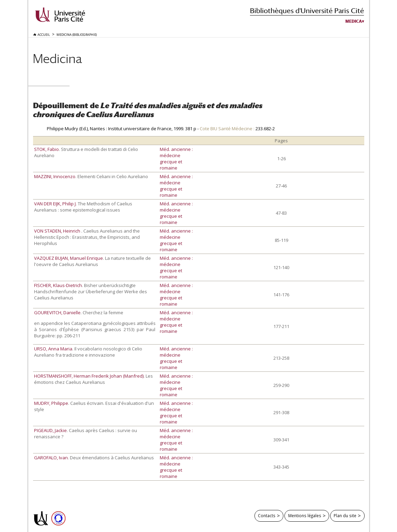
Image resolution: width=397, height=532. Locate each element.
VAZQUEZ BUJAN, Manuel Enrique (69, 258)
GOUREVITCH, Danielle (57, 313)
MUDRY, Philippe (51, 403)
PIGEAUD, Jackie (50, 430)
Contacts (267, 515)
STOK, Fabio (46, 149)
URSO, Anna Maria (53, 349)
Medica (354, 21)
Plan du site (345, 515)
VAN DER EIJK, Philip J (55, 204)
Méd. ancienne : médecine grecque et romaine (176, 158)
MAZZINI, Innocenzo (55, 176)
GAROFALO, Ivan (51, 458)
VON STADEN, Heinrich (58, 231)
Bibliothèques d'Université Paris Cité (307, 11)
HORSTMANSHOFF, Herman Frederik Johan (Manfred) (89, 376)
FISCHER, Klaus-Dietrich (58, 285)
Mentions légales (305, 515)
